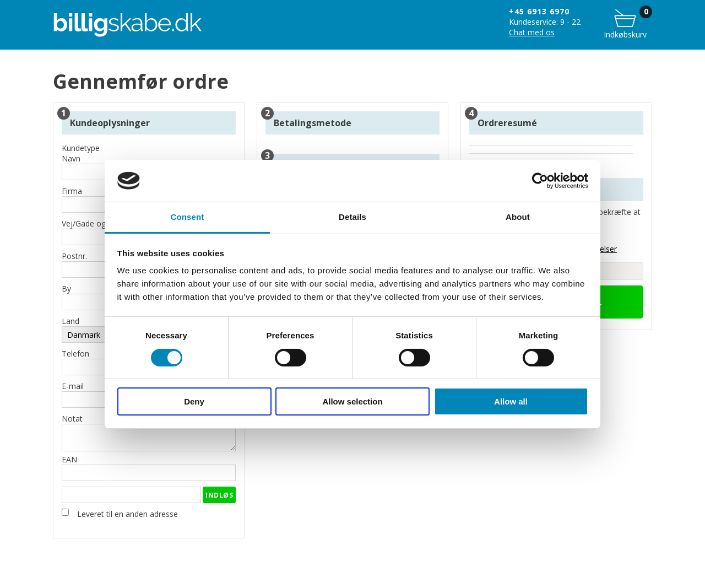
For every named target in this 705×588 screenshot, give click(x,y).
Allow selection (352, 401)
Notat (149, 432)
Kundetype (81, 148)
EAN (149, 468)
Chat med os (532, 32)
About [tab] (518, 217)
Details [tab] (352, 217)
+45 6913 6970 (539, 11)
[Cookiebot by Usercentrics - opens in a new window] (540, 181)
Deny (194, 401)
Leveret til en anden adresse (128, 514)
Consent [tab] (188, 217)
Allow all (511, 401)
